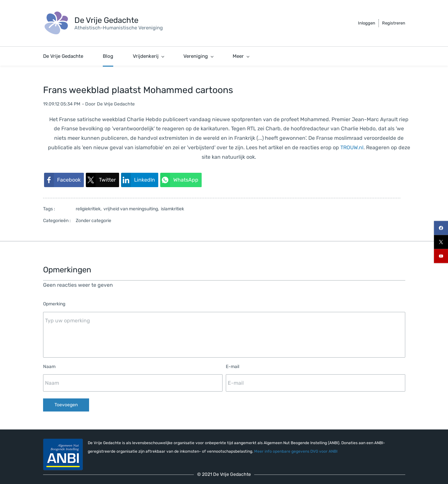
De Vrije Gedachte (116, 104)
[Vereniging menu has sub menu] (198, 56)
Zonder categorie (93, 221)
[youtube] (441, 256)
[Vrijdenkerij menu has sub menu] (148, 56)
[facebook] (441, 228)
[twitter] (441, 242)
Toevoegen (66, 405)
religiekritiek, (90, 209)
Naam (49, 367)
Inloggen (367, 23)
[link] (64, 180)
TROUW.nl (352, 147)
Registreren (394, 23)
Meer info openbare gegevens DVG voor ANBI (296, 451)
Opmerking (54, 304)
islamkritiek (172, 209)
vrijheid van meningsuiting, (132, 209)
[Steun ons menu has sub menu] (302, 56)
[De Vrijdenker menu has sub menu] (250, 56)
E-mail (232, 367)
